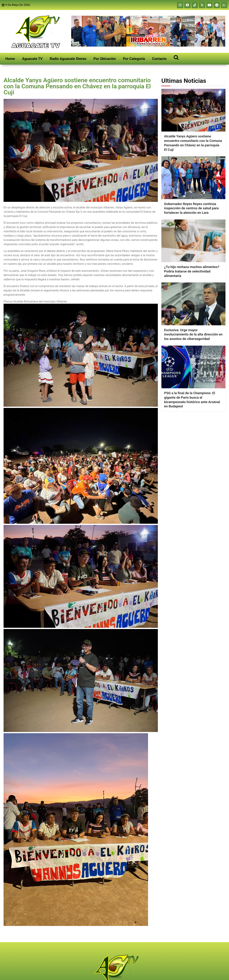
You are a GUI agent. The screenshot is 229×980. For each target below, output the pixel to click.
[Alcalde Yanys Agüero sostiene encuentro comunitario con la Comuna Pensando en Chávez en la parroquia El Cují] (193, 110)
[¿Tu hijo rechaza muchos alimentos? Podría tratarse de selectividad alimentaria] (193, 241)
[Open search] (176, 57)
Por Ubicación (105, 59)
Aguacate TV (32, 59)
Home (10, 59)
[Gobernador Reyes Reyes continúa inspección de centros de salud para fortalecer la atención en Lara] (193, 178)
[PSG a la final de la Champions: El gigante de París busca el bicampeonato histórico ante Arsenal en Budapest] (193, 367)
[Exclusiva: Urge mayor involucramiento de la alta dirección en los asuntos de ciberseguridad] (193, 304)
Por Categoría (134, 59)
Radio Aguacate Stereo (68, 59)
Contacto (159, 59)
